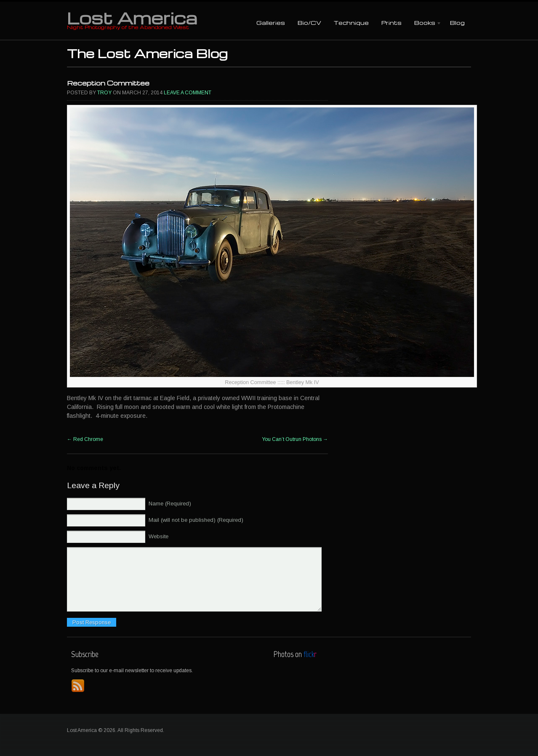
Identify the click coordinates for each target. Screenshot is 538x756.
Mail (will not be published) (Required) (196, 520)
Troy (104, 93)
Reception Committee (108, 83)
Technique (351, 23)
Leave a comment (188, 93)
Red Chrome (85, 439)
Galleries (271, 23)
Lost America (132, 18)
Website (158, 536)
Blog (457, 23)
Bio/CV (309, 23)
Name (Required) (170, 504)
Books (425, 23)
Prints (392, 23)
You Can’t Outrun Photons (295, 439)
